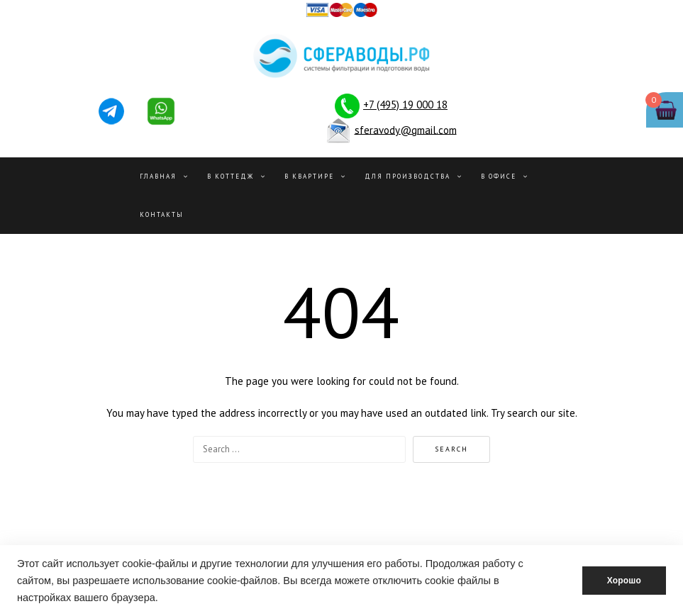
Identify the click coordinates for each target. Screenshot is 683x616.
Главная (158, 176)
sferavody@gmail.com (406, 129)
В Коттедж (231, 176)
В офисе (499, 176)
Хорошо (624, 581)
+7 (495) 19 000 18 (405, 105)
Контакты (162, 214)
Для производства (407, 176)
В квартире (309, 176)
